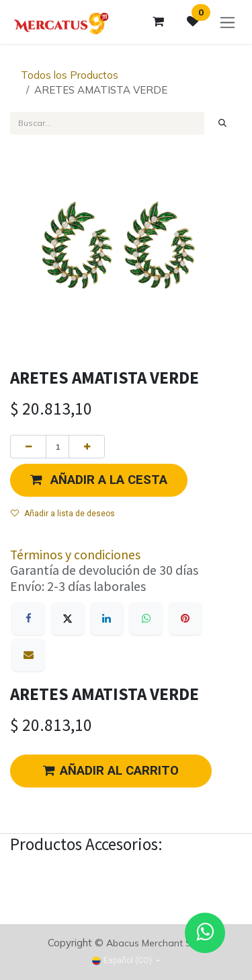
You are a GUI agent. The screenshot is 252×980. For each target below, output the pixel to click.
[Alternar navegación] (227, 22)
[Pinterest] (185, 619)
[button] (99, 480)
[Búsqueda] (223, 123)
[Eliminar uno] (28, 446)
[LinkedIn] (107, 619)
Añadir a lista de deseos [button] (63, 514)
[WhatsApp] (146, 619)
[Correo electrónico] (28, 655)
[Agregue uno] (87, 446)
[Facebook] (28, 619)
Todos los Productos (70, 75)
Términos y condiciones (75, 555)
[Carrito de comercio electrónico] (158, 22)
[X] (68, 619)
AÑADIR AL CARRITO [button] (111, 771)
